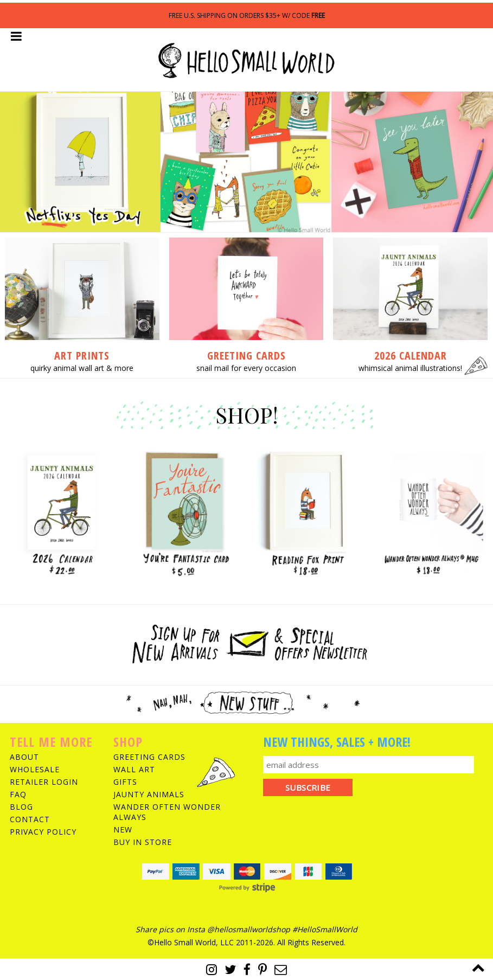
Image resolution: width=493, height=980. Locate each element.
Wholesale (35, 769)
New (123, 830)
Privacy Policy (43, 832)
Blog (21, 807)
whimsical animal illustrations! (410, 368)
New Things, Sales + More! (337, 742)
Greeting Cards (149, 757)
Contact (30, 819)
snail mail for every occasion (246, 368)
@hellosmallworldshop (249, 929)
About (24, 757)
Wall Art (134, 769)
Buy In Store (143, 842)
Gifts (125, 782)
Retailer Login (44, 782)
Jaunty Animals (149, 794)
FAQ (18, 794)
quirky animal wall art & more (82, 368)
